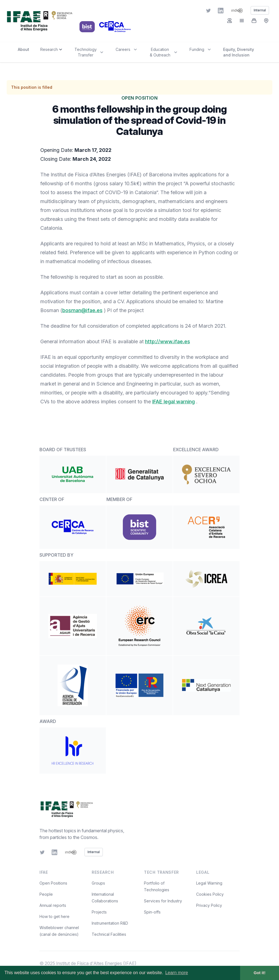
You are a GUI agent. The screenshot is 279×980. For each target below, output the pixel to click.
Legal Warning (209, 883)
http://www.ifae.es (168, 341)
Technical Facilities (109, 934)
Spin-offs (152, 912)
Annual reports (53, 905)
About (23, 49)
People (46, 894)
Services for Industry (163, 901)
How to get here (54, 916)
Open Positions (53, 883)
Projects (99, 912)
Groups (98, 883)
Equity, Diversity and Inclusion (239, 52)
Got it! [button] (260, 973)
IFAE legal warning (174, 402)
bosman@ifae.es (82, 310)
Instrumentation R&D (110, 923)
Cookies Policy (210, 894)
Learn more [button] (177, 973)
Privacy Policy (209, 905)
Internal (94, 852)
